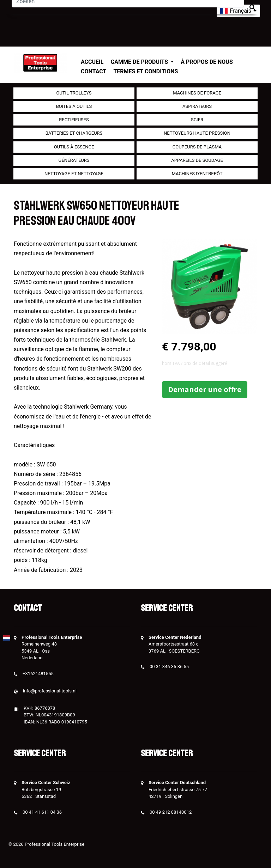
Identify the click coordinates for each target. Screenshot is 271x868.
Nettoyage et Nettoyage (74, 174)
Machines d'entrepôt (197, 174)
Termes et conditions (146, 71)
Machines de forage (197, 93)
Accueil (92, 62)
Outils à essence (74, 147)
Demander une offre (205, 389)
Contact (94, 71)
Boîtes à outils (74, 106)
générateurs (74, 160)
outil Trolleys (74, 93)
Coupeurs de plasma (197, 147)
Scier (197, 120)
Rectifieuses (74, 120)
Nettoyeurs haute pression (197, 133)
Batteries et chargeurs (74, 133)
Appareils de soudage (197, 160)
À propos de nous (207, 62)
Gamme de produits (140, 62)
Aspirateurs (197, 106)
